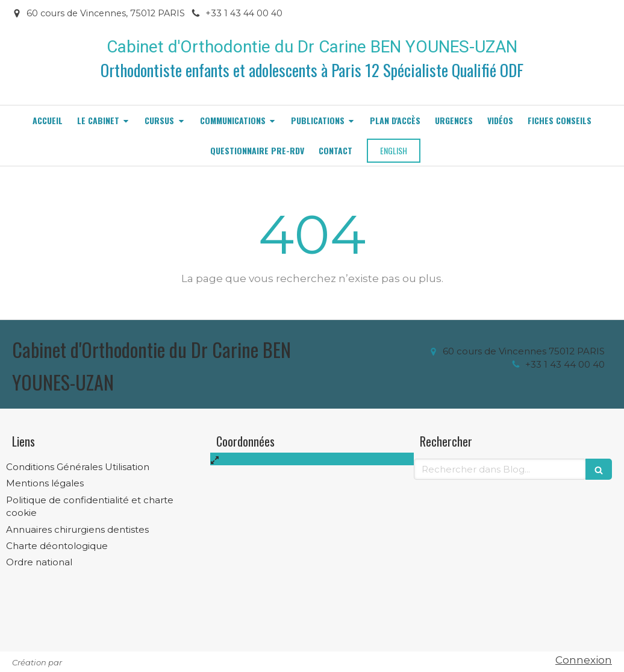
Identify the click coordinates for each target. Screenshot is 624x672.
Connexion (584, 660)
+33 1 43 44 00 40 (565, 364)
